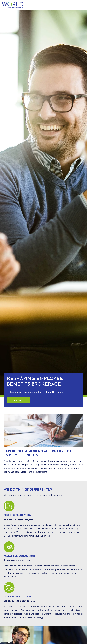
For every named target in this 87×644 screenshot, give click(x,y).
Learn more (18, 400)
